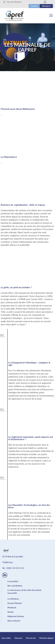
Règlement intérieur (16, 616)
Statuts (11, 612)
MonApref (46, 6)
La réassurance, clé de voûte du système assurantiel (24, 592)
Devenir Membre (12, 2)
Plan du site (31, 638)
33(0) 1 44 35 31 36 (15, 568)
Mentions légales (46, 638)
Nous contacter (14, 621)
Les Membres (13, 599)
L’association (13, 581)
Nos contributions (15, 586)
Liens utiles (6, 638)
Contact (34, 6)
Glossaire (18, 638)
